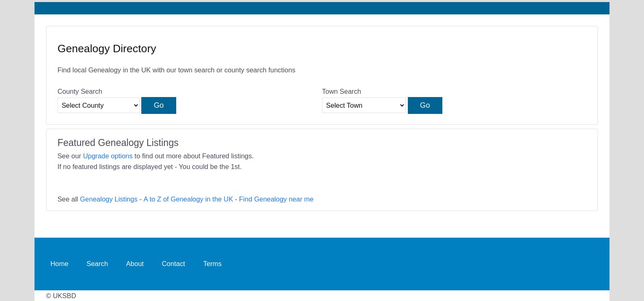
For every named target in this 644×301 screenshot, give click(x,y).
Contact (174, 264)
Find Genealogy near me (276, 199)
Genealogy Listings (109, 199)
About (135, 264)
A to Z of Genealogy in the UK (189, 199)
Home (60, 264)
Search (97, 264)
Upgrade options (108, 156)
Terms (213, 264)
